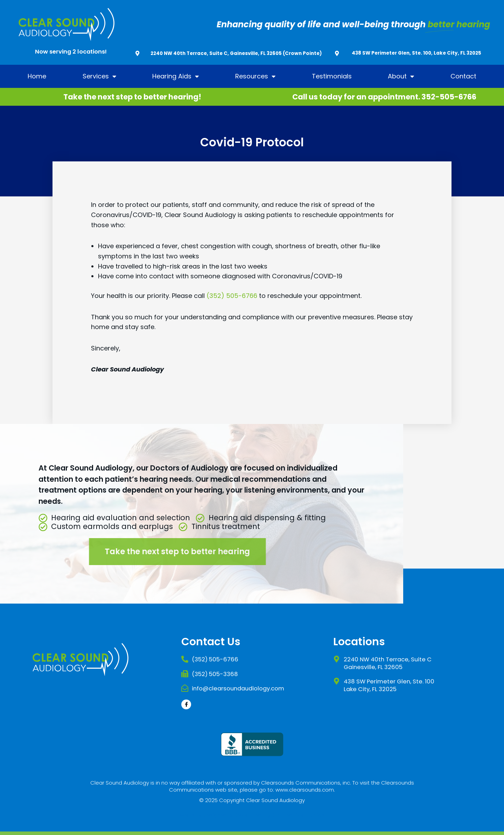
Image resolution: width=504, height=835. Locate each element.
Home (37, 76)
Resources (255, 76)
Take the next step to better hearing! (132, 97)
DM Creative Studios (298, 815)
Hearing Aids (176, 76)
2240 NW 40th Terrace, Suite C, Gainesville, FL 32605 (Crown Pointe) (236, 53)
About (401, 76)
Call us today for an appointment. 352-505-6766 (384, 97)
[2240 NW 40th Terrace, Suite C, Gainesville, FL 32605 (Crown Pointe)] (137, 53)
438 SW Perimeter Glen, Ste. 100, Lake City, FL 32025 (416, 53)
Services (99, 76)
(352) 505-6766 (232, 296)
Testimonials (332, 76)
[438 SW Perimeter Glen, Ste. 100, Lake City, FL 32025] (337, 53)
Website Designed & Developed (221, 815)
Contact (463, 76)
